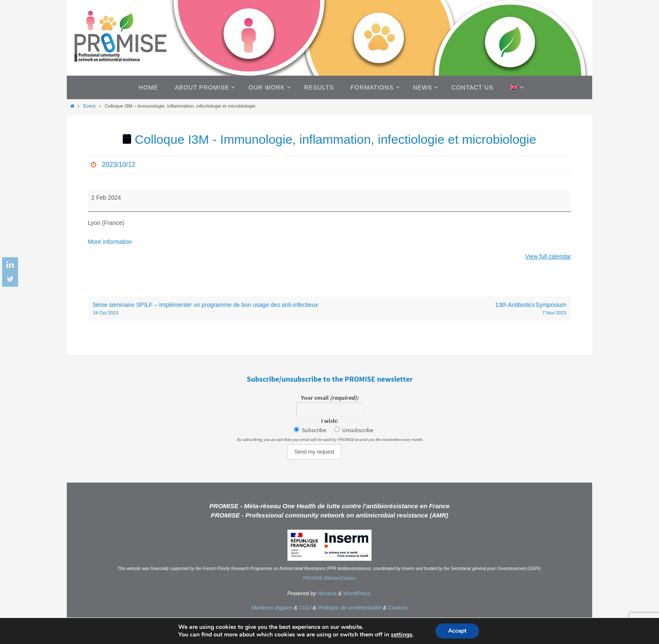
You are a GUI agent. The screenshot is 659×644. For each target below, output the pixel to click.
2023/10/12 (119, 165)
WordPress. (358, 593)
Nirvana (327, 593)
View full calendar (548, 256)
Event (89, 106)
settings (402, 635)
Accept (457, 631)
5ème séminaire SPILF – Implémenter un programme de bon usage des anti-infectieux (209, 309)
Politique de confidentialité (349, 608)
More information (110, 242)
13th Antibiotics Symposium (451, 309)
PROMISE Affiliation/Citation (329, 578)
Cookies (398, 608)
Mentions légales (272, 608)
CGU (305, 608)
